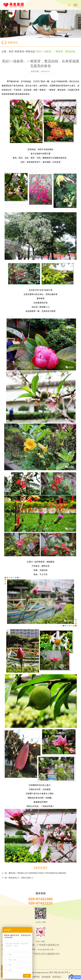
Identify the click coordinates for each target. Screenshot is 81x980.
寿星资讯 (20, 52)
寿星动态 (30, 52)
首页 (11, 52)
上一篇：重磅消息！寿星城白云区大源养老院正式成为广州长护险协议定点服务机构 (34, 873)
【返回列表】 (41, 868)
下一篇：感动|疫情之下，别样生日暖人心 (17, 878)
